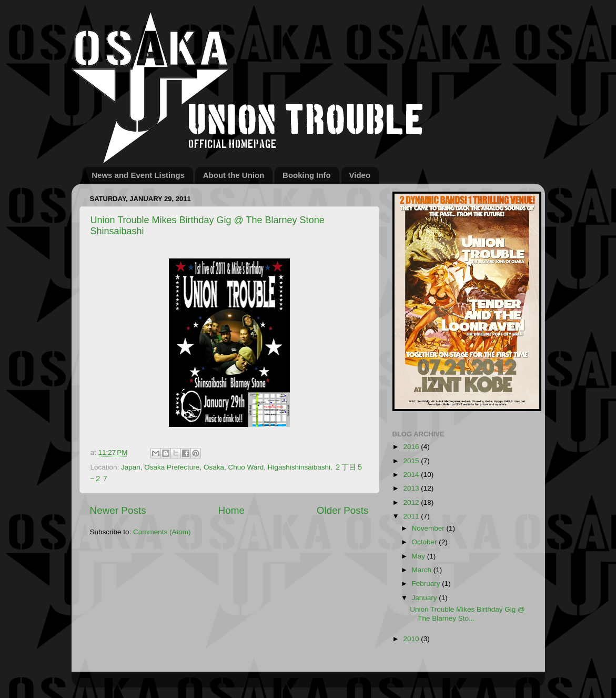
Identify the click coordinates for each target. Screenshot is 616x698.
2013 (412, 488)
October (426, 542)
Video (360, 175)
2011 (412, 516)
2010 (412, 639)
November (429, 528)
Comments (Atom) (162, 532)
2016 (412, 447)
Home (231, 510)
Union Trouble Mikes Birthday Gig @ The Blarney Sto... (467, 614)
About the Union (234, 175)
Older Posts (343, 510)
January (426, 598)
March (423, 570)
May (420, 556)
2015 (412, 461)
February (427, 584)
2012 (412, 502)
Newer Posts (118, 510)
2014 (412, 475)
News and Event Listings (138, 175)
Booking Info (307, 175)
